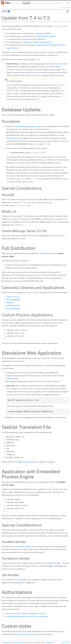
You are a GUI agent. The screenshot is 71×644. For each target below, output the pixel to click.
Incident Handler (25, 547)
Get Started (17, 3)
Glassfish (10, 303)
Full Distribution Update (46, 36)
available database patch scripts (28, 126)
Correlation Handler (53, 563)
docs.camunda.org (18, 642)
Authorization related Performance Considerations (27, 616)
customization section (26, 634)
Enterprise (51, 3)
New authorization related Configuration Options (26, 613)
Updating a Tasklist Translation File (37, 42)
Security (59, 3)
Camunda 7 (26, 3)
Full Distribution (45, 253)
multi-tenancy (57, 64)
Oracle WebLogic (13, 308)
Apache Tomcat (13, 297)
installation (49, 381)
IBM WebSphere (13, 305)
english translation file (26, 462)
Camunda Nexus (13, 138)
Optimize (35, 3)
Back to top (66, 642)
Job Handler (22, 580)
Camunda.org (66, 7)
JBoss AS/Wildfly (13, 300)
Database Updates (44, 33)
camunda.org (6, 642)
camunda (49, 642)
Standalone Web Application (34, 39)
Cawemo (43, 3)
